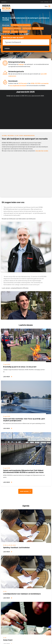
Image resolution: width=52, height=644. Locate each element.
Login (42, 2)
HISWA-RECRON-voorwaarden (40, 83)
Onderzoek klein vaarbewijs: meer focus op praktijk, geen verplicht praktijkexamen (24, 420)
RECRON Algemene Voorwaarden (21, 25)
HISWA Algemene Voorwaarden (12, 28)
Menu (47, 6)
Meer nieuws (25, 491)
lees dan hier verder (42, 151)
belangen (21, 64)
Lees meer (8, 377)
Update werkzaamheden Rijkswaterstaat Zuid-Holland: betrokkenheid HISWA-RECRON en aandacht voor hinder (23, 471)
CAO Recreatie (27, 28)
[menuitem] (46, 6)
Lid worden (15, 32)
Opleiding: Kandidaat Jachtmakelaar (16, 547)
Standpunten (23, 32)
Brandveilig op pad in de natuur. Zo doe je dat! (20, 367)
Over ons (46, 2)
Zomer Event (8, 640)
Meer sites (4, 2)
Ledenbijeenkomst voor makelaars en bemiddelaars (22, 594)
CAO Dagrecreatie (38, 28)
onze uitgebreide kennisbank (18, 85)
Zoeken (7, 48)
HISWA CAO (6, 32)
